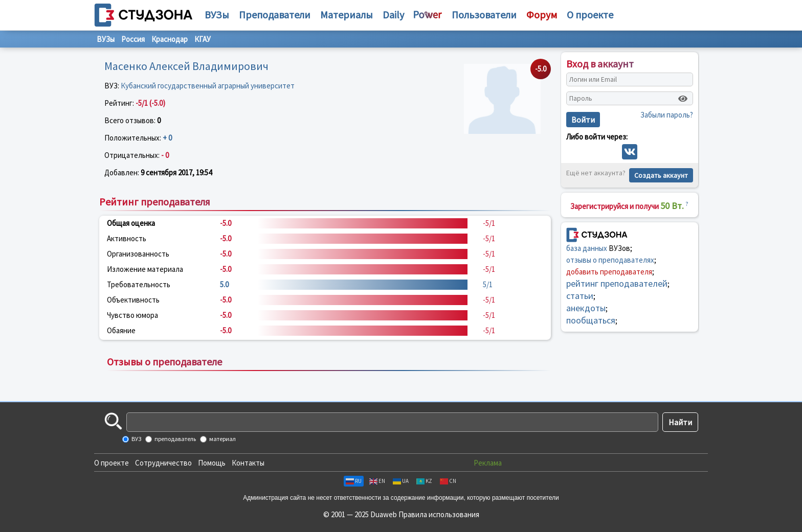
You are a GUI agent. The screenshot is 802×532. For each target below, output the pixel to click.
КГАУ (203, 39)
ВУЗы (217, 15)
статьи (580, 296)
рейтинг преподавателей (617, 283)
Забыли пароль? (667, 115)
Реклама (488, 463)
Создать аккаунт (661, 175)
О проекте (112, 463)
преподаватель (175, 439)
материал (222, 439)
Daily (393, 15)
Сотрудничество (163, 463)
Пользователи (484, 15)
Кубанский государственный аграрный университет (208, 86)
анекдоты (586, 308)
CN (448, 481)
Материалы (347, 15)
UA (401, 481)
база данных (587, 248)
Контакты (248, 463)
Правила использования (439, 514)
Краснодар (170, 39)
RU (354, 481)
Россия (133, 39)
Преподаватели (275, 15)
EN (377, 481)
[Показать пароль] (683, 99)
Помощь (212, 463)
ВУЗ (136, 439)
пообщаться (591, 320)
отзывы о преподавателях (610, 260)
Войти (583, 120)
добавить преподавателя (609, 272)
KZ (424, 481)
